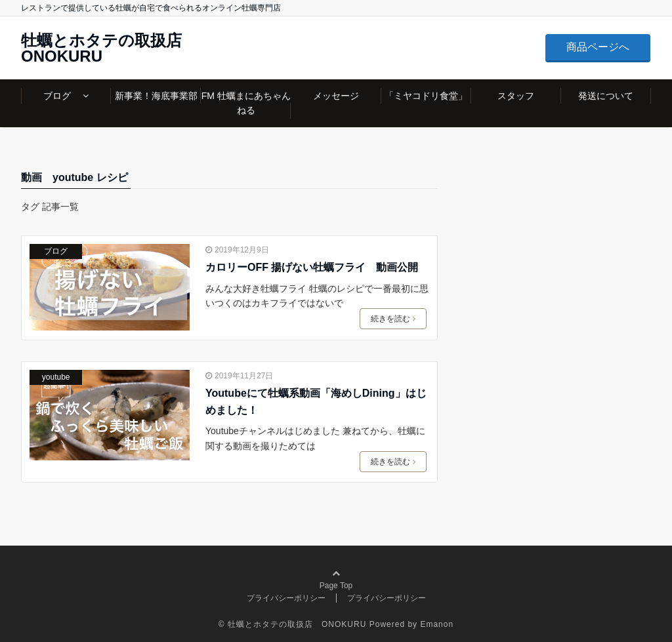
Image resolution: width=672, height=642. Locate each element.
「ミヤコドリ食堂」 (426, 96)
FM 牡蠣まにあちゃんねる (246, 103)
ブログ (62, 96)
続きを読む (393, 319)
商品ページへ (598, 47)
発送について (606, 96)
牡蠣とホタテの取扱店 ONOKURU (109, 49)
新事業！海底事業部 (156, 96)
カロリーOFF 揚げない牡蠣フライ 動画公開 (312, 267)
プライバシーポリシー (286, 598)
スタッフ (516, 96)
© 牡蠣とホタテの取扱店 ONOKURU (293, 624)
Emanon (437, 624)
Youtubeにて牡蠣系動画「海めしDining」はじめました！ (316, 402)
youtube (56, 377)
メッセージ (336, 96)
